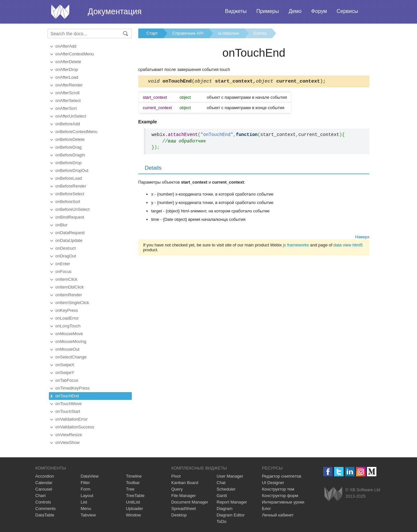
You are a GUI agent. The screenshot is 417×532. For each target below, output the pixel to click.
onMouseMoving (71, 341)
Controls (43, 502)
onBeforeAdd (68, 124)
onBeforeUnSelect (73, 209)
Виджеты (236, 11)
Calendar (44, 483)
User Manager (230, 476)
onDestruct (66, 248)
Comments (45, 509)
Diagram (225, 509)
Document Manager (190, 502)
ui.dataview (228, 33)
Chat (221, 483)
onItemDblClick (69, 287)
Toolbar (133, 483)
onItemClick (66, 279)
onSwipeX (65, 365)
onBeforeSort (68, 202)
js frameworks (296, 246)
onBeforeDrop (68, 163)
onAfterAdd (66, 46)
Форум (319, 11)
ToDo (221, 521)
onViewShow (68, 442)
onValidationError (71, 419)
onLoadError (67, 318)
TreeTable (135, 496)
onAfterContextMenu (75, 54)
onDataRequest (70, 233)
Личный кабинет (278, 515)
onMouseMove (69, 334)
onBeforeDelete (70, 139)
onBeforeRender (71, 186)
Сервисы (347, 11)
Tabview (88, 515)
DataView (90, 476)
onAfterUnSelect (71, 116)
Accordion (45, 476)
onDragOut (66, 256)
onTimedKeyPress (73, 388)
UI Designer (273, 483)
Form (85, 489)
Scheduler (226, 489)
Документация (115, 11)
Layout (87, 496)
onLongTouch (68, 326)
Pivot (176, 476)
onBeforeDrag (68, 147)
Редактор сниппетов (282, 476)
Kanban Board (185, 483)
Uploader (135, 509)
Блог (266, 509)
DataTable (45, 515)
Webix (333, 494)
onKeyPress (67, 310)
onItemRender (69, 295)
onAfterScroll (67, 93)
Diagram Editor (231, 515)
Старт (152, 33)
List (84, 502)
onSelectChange (71, 357)
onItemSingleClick (72, 303)
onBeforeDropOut (72, 170)
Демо (295, 11)
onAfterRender (69, 85)
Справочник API (188, 33)
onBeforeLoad (69, 178)
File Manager (184, 496)
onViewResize (69, 435)
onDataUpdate (69, 240)
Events (260, 33)
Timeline (134, 476)
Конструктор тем (278, 489)
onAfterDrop (67, 69)
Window (133, 515)
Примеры (268, 11)
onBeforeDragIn (70, 155)
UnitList (133, 502)
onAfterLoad (67, 77)
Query (177, 489)
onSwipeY (65, 373)
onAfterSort (66, 108)
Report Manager (232, 502)
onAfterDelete (68, 62)
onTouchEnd (67, 396)
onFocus (63, 272)
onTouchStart (68, 411)
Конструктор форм (280, 496)
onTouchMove (68, 404)
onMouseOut (67, 349)
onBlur (62, 225)
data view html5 (348, 246)
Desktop (179, 515)
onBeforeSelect (70, 194)
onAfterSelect (68, 101)
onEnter (63, 264)
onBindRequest (70, 217)
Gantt (222, 496)
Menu (86, 509)
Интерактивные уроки (283, 502)
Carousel (44, 489)
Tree (130, 489)
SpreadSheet (184, 509)
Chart (40, 496)
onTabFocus (67, 380)
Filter (85, 483)
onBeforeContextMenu (76, 132)
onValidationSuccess (75, 427)
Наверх (362, 238)
